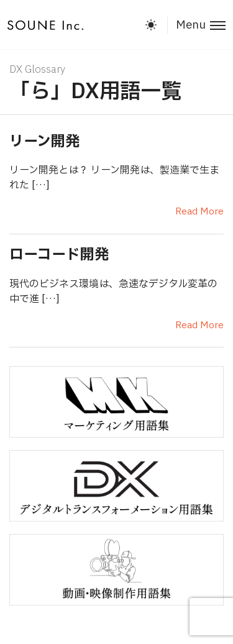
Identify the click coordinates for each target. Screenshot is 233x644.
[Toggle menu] (196, 25)
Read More (199, 212)
